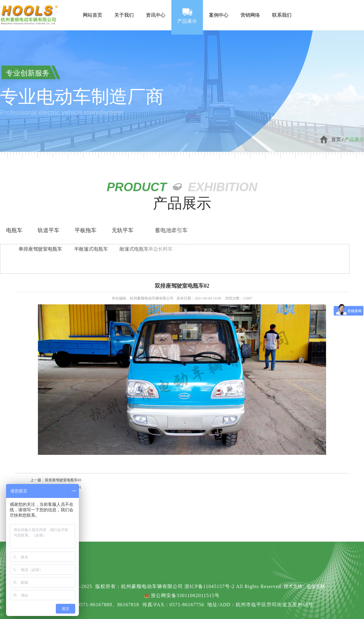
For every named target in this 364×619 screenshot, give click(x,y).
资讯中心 (156, 10)
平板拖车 (86, 230)
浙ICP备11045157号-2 (210, 586)
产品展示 (187, 15)
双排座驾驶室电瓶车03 (63, 480)
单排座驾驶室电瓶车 (40, 249)
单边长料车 (133, 249)
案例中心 (219, 10)
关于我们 (124, 10)
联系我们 (282, 10)
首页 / (338, 139)
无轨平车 (123, 230)
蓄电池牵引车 (187, 230)
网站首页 (93, 10)
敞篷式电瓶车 (109, 249)
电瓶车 (14, 230)
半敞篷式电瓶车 (75, 249)
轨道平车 (49, 230)
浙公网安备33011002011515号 (185, 595)
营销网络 (250, 10)
